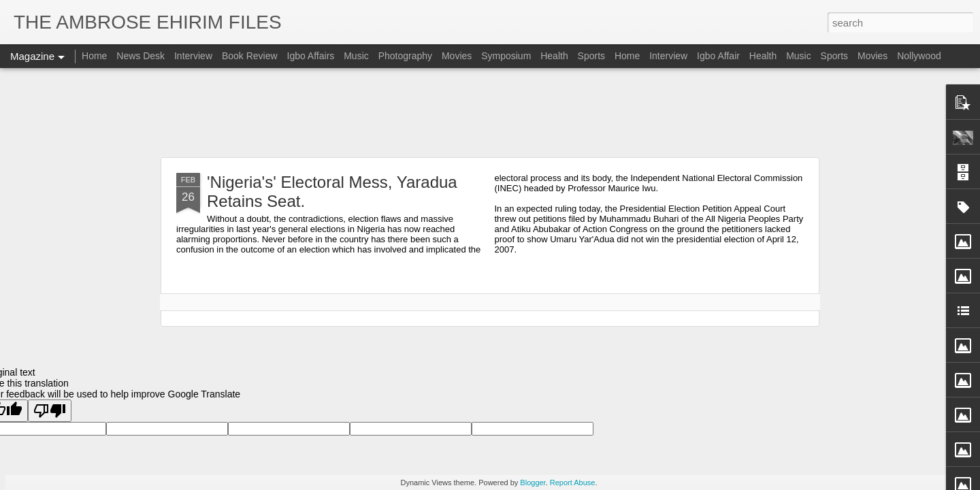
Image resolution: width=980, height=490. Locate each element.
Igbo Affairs (311, 56)
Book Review (250, 56)
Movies (457, 56)
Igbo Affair (718, 56)
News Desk (141, 56)
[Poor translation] (50, 411)
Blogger (533, 483)
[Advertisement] (490, 112)
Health (554, 56)
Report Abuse (573, 483)
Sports (591, 56)
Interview (193, 56)
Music (356, 56)
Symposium (506, 56)
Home (94, 56)
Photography (405, 56)
